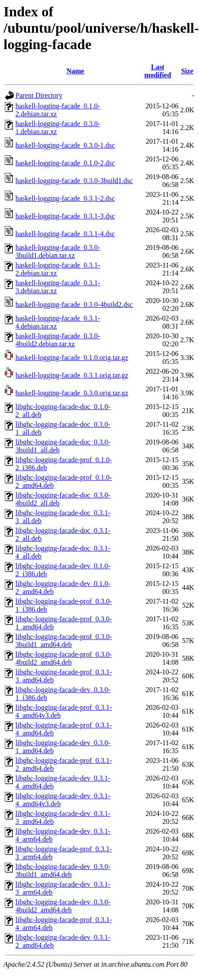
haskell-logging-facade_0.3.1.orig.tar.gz (72, 375)
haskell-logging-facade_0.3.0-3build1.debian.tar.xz (58, 251)
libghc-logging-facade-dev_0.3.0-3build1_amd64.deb (63, 871)
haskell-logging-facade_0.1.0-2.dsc (65, 163)
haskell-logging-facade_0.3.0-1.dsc (65, 145)
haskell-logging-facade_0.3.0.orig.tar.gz (72, 393)
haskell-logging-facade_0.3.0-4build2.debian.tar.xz (58, 340)
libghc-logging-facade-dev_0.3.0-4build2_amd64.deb (63, 906)
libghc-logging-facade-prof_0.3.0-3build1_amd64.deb (64, 641)
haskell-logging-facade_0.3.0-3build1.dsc (74, 181)
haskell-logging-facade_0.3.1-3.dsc (65, 216)
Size (187, 71)
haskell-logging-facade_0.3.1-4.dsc (65, 234)
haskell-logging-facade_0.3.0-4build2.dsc (74, 304)
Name (75, 71)
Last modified (158, 71)
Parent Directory (39, 95)
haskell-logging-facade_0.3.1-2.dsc (65, 198)
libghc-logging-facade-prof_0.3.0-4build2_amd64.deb (64, 658)
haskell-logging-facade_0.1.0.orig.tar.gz (72, 358)
